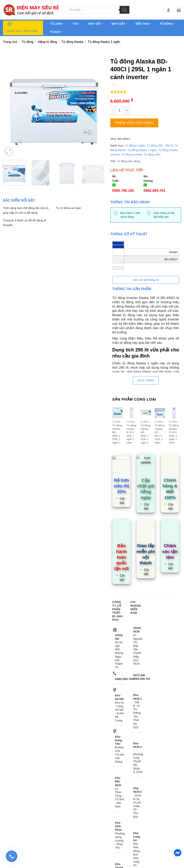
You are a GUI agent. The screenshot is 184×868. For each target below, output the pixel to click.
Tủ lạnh (57, 24)
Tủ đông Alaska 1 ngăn (104, 42)
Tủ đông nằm (152, 155)
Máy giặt (120, 24)
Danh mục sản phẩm (22, 27)
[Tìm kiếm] (124, 10)
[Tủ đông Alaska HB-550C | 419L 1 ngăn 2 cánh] (146, 413)
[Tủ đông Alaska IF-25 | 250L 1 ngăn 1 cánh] (131, 413)
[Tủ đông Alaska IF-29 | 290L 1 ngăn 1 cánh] (174, 413)
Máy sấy (96, 24)
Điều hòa (144, 24)
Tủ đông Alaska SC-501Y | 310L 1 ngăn (160, 434)
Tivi (77, 24)
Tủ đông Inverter (132, 155)
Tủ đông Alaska (72, 42)
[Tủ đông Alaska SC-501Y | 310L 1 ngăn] (160, 413)
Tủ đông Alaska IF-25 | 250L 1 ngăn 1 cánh (131, 434)
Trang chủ (10, 42)
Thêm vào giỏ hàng (134, 123)
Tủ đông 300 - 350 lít (160, 146)
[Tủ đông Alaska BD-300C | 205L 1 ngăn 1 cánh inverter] (117, 413)
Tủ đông (168, 24)
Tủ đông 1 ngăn (135, 146)
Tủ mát (57, 32)
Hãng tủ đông (47, 42)
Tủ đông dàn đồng (128, 161)
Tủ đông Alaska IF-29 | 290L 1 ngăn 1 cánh (174, 434)
